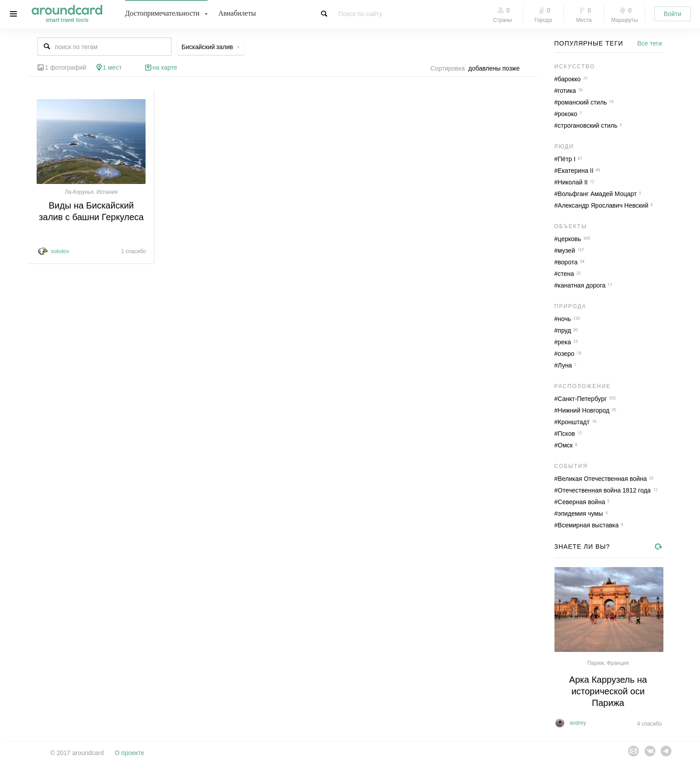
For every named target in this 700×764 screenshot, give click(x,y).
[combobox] (496, 68)
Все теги (650, 43)
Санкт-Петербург (582, 399)
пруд (564, 330)
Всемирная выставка (588, 525)
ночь (564, 319)
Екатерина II (575, 171)
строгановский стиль (587, 125)
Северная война (581, 502)
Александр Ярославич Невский (603, 205)
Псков (566, 434)
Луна (565, 365)
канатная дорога (581, 285)
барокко (569, 79)
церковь (569, 239)
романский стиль (582, 102)
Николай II (573, 182)
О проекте (129, 753)
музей (566, 250)
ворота (567, 262)
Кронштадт (573, 422)
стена (566, 274)
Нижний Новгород (583, 410)
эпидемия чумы (580, 514)
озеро (566, 354)
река (564, 342)
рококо (567, 114)
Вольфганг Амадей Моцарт (597, 194)
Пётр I (567, 159)
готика (567, 91)
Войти (673, 14)
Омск (565, 445)
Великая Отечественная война (602, 479)
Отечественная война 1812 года (604, 490)
